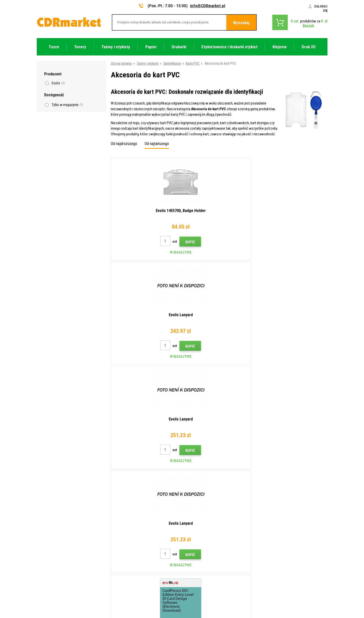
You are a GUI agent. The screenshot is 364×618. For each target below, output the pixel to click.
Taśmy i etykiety (148, 63)
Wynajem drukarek (124, 564)
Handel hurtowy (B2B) (127, 520)
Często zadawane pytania (130, 527)
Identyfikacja (172, 63)
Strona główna (121, 63)
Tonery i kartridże (215, 612)
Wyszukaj (241, 23)
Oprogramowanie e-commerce (286, 595)
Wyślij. (303, 466)
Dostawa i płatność (125, 512)
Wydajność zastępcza (127, 571)
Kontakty (118, 498)
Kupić (156, 242)
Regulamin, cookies (125, 542)
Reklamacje (120, 534)
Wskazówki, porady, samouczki (134, 505)
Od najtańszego (157, 144)
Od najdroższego (124, 144)
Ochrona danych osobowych (132, 549)
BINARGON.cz (318, 595)
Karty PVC (193, 63)
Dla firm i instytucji (124, 556)
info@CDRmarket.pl (208, 6)
